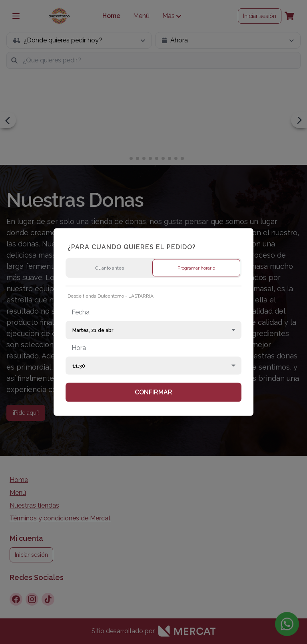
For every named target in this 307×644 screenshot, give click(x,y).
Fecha (81, 312)
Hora (79, 348)
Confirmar (153, 392)
